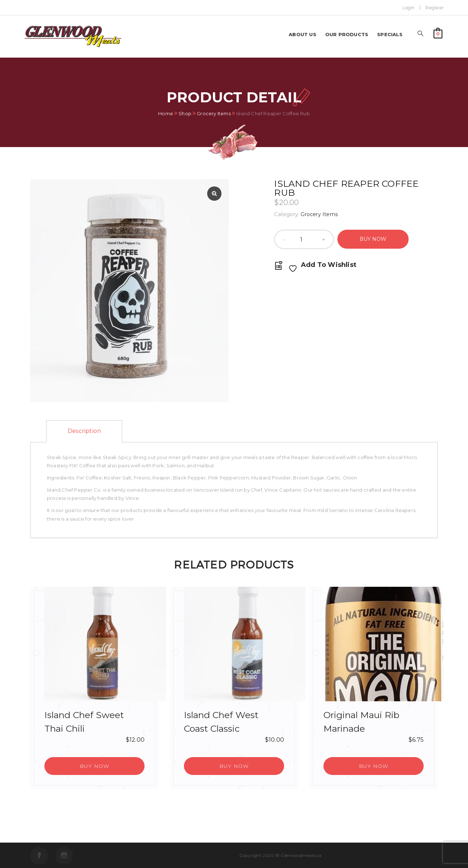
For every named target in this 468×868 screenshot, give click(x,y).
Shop (185, 113)
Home (166, 113)
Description (84, 431)
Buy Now (373, 239)
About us (303, 34)
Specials (390, 34)
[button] (438, 32)
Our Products (347, 34)
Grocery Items (214, 113)
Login (408, 8)
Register (434, 8)
